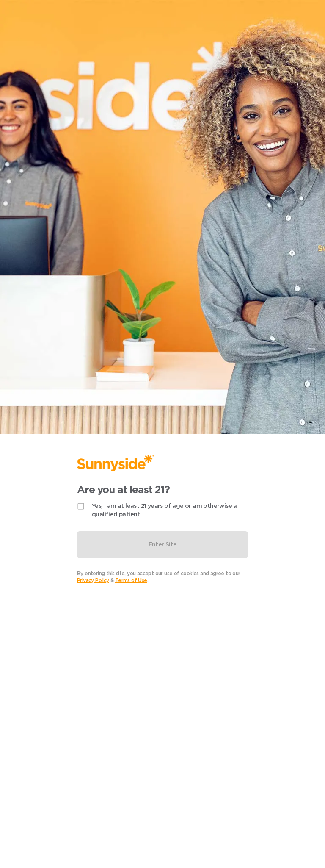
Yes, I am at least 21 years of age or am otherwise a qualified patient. (164, 510)
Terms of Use (131, 580)
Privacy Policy (93, 580)
